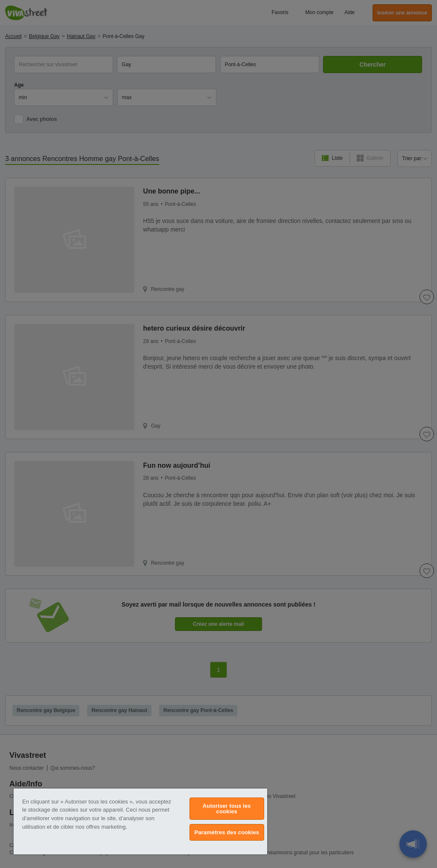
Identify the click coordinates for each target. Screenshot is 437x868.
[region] (140, 821)
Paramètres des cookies (227, 832)
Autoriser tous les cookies (227, 809)
